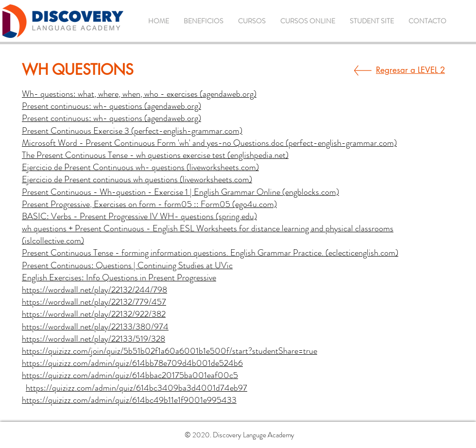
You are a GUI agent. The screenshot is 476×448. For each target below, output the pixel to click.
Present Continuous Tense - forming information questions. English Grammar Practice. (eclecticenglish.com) (210, 253)
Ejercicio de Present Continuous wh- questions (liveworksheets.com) (140, 167)
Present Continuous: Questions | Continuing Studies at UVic (127, 265)
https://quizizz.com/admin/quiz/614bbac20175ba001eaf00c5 (130, 375)
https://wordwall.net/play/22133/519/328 (93, 339)
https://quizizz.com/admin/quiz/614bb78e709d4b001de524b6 (132, 363)
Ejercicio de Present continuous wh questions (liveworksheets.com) (137, 179)
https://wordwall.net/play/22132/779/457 (94, 302)
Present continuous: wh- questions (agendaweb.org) (111, 106)
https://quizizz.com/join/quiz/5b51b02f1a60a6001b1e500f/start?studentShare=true (170, 351)
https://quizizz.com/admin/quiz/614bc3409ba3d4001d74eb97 (136, 388)
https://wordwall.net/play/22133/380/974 (95, 327)
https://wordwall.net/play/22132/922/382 (94, 314)
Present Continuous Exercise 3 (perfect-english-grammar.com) (132, 131)
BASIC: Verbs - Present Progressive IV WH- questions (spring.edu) (139, 216)
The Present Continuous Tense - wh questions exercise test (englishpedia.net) (155, 155)
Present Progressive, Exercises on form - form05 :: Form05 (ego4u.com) (149, 204)
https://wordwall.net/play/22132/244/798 (94, 290)
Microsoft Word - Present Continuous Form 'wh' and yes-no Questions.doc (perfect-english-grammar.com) (209, 143)
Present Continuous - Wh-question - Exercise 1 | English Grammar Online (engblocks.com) (180, 192)
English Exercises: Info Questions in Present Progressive (119, 277)
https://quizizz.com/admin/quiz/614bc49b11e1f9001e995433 (129, 400)
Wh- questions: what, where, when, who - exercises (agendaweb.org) (139, 94)
